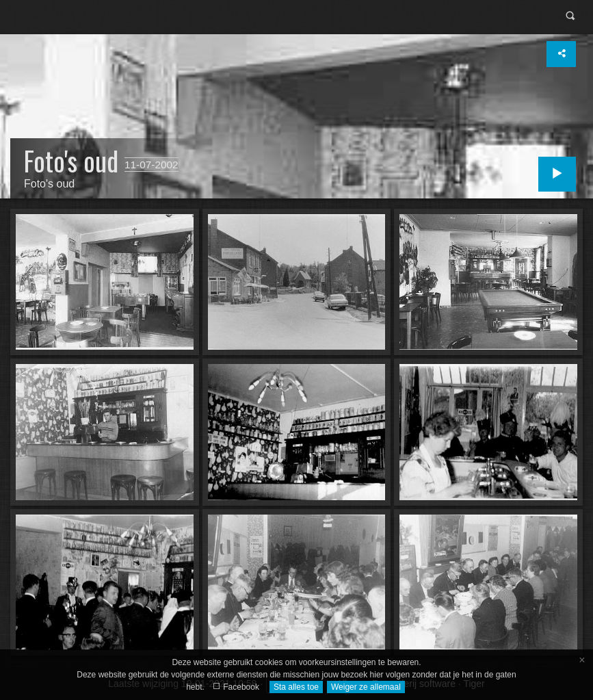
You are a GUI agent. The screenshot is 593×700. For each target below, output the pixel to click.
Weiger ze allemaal (366, 687)
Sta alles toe (296, 687)
